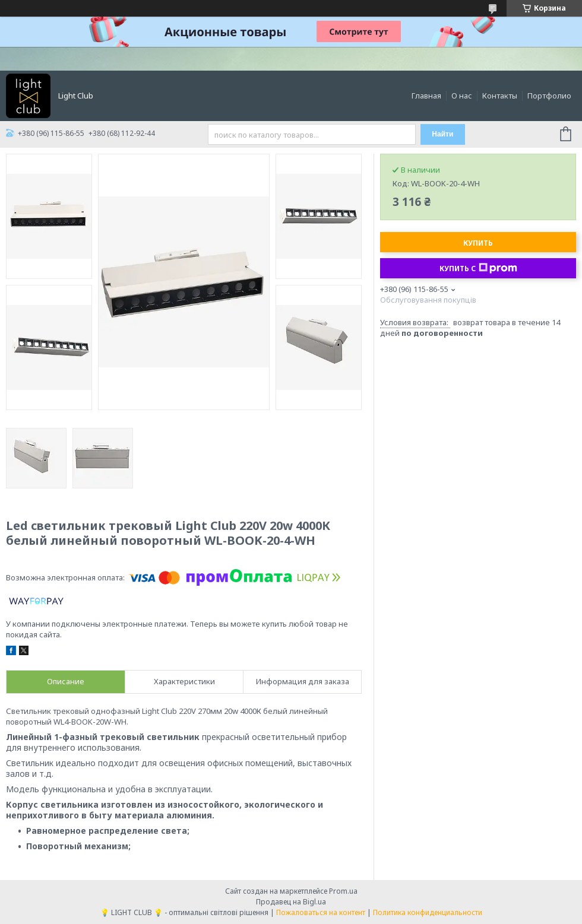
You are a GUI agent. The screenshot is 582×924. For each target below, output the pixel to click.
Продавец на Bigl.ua (291, 902)
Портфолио (549, 96)
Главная (426, 96)
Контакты (500, 96)
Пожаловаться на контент (321, 912)
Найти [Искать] (442, 134)
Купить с (478, 268)
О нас (462, 96)
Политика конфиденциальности (428, 912)
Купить (478, 243)
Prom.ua (343, 891)
